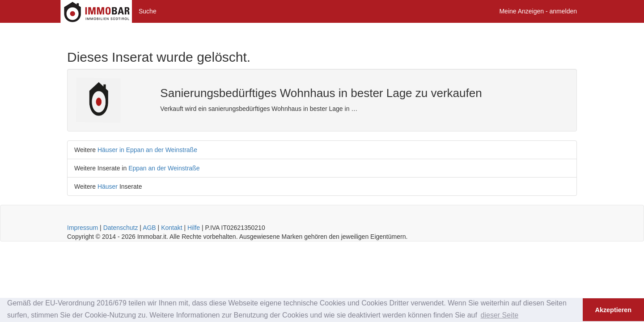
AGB (149, 228)
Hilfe (194, 228)
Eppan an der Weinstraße (164, 168)
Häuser (108, 186)
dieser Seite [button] (500, 315)
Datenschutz (121, 228)
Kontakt (172, 228)
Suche (148, 11)
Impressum (83, 228)
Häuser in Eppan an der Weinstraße (147, 150)
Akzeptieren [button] (614, 310)
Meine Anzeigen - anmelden (538, 11)
